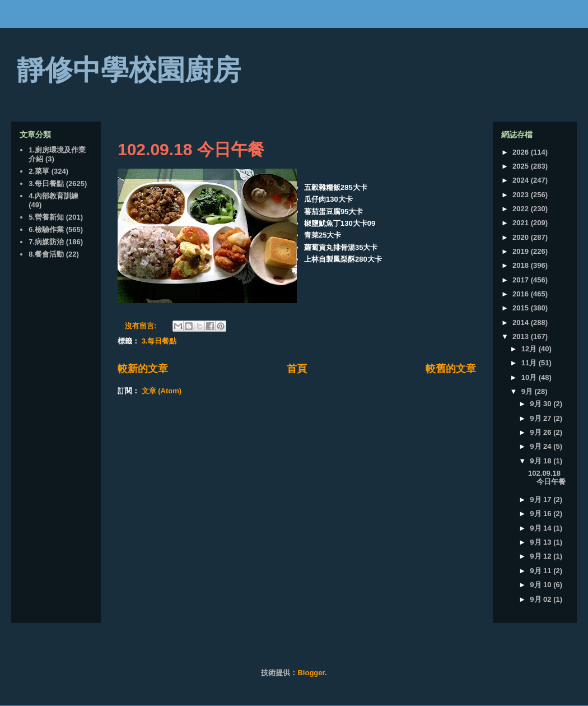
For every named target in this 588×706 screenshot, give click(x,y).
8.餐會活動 (46, 254)
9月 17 (542, 500)
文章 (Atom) (162, 391)
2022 (522, 209)
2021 (522, 223)
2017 (522, 280)
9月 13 (542, 542)
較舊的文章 (451, 369)
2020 (522, 237)
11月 (530, 363)
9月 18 (542, 461)
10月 (530, 377)
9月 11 (542, 571)
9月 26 (542, 432)
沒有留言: (142, 326)
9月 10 (542, 585)
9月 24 (542, 446)
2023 (522, 195)
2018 (522, 265)
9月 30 (542, 404)
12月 (530, 349)
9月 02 (542, 599)
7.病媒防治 (46, 242)
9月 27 (542, 418)
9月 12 (542, 556)
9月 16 (542, 514)
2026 (522, 152)
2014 (522, 322)
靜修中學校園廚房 (129, 70)
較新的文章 (143, 369)
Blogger (311, 673)
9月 (528, 391)
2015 (522, 308)
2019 (522, 251)
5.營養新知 (46, 217)
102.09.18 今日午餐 (191, 149)
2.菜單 (39, 171)
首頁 (297, 369)
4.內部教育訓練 (53, 196)
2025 (522, 166)
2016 (522, 294)
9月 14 (542, 528)
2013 (522, 336)
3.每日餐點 (159, 341)
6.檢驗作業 (46, 229)
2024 (522, 180)
